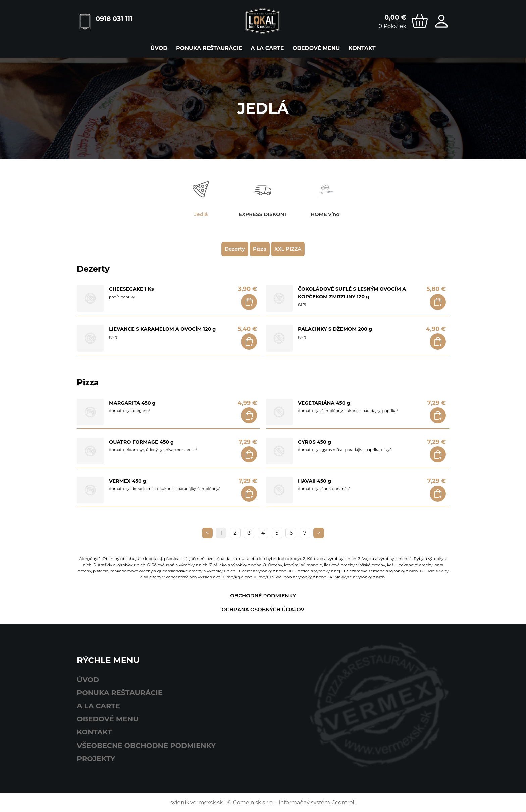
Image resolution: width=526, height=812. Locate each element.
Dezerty (235, 249)
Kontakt (362, 48)
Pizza (260, 249)
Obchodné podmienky (263, 596)
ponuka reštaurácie (209, 48)
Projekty (96, 758)
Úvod (159, 48)
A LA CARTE (267, 48)
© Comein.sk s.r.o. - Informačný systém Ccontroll (292, 802)
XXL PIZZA (288, 249)
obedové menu (316, 48)
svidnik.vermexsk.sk (197, 802)
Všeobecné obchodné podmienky (146, 745)
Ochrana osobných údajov (263, 609)
